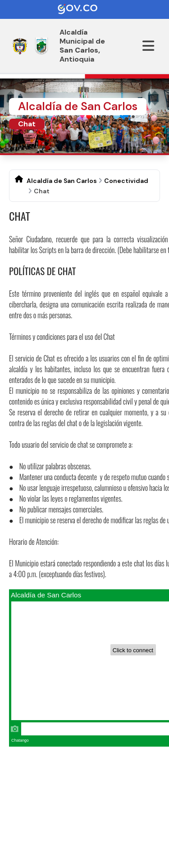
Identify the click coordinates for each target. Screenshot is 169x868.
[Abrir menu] (148, 46)
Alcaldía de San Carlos (62, 181)
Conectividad (126, 181)
